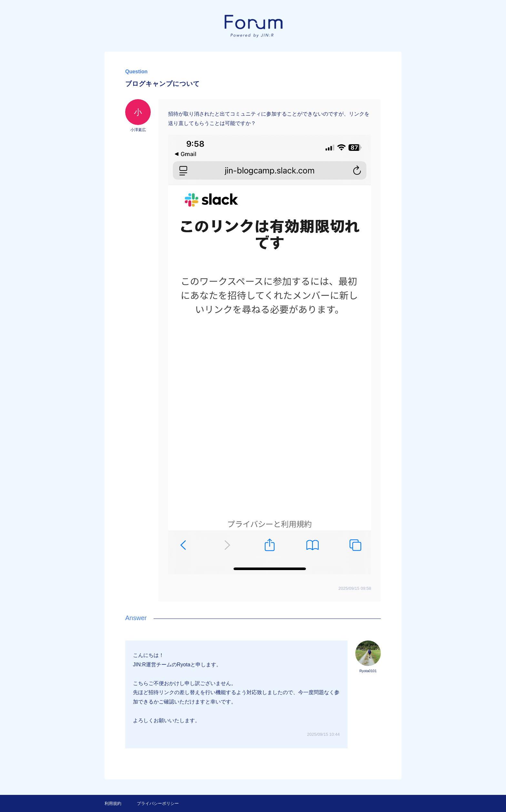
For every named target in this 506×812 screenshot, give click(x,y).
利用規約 (113, 803)
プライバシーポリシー (158, 803)
